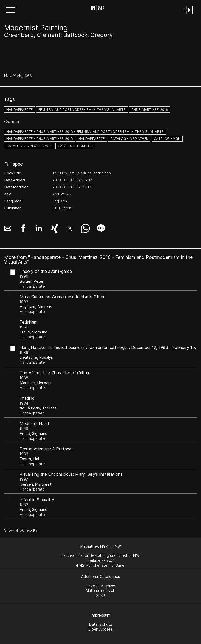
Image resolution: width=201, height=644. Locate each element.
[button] (10, 11)
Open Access (101, 629)
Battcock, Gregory (88, 35)
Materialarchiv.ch (101, 591)
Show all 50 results (21, 530)
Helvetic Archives (101, 586)
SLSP (101, 595)
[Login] (189, 15)
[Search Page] (100, 9)
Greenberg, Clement (32, 35)
